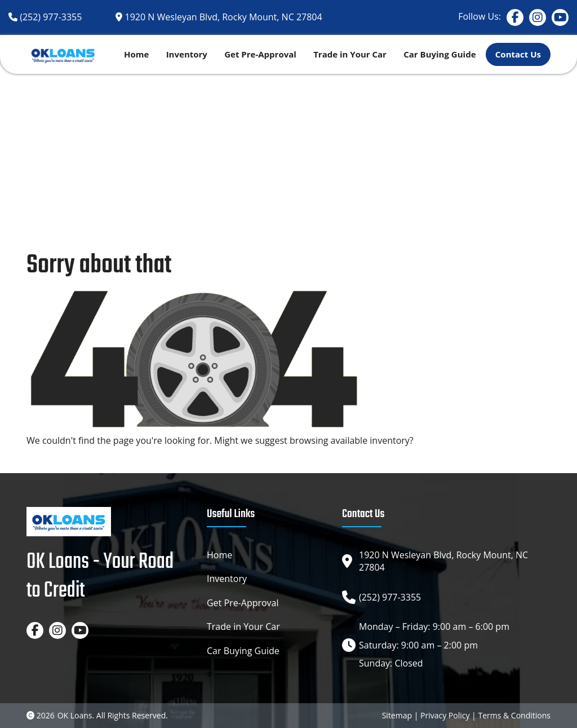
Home (136, 54)
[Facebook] (515, 17)
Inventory (187, 54)
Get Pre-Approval (260, 54)
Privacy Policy (445, 715)
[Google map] (219, 17)
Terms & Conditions (514, 715)
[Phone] (45, 17)
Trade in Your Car (350, 54)
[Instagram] (538, 17)
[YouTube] (560, 17)
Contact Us (518, 54)
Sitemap (397, 715)
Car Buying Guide (440, 54)
